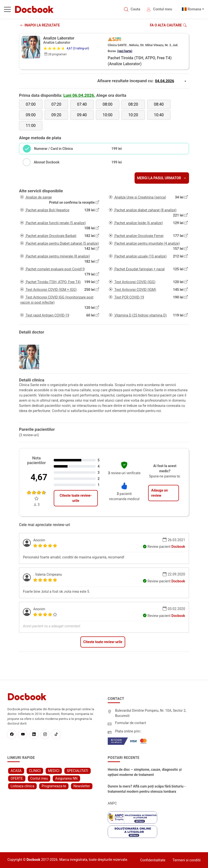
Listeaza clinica (22, 786)
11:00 (31, 126)
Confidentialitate (153, 860)
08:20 (133, 104)
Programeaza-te (54, 786)
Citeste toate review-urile (76, 498)
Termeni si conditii (187, 860)
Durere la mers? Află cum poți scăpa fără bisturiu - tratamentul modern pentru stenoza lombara (147, 789)
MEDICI (54, 771)
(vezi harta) (125, 51)
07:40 (82, 104)
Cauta (135, 9)
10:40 (159, 115)
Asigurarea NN (66, 778)
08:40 (159, 104)
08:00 (107, 104)
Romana (194, 9)
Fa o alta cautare (168, 25)
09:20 (56, 115)
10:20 (133, 115)
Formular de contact (131, 723)
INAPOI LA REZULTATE (40, 25)
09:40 (82, 115)
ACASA (16, 771)
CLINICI (35, 771)
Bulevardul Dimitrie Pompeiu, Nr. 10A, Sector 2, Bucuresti (151, 713)
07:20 (56, 104)
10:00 (107, 115)
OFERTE (17, 778)
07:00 (31, 104)
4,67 (39, 477)
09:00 (31, 115)
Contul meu (163, 9)
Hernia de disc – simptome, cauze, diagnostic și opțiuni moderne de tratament (145, 772)
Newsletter (82, 786)
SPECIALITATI (78, 771)
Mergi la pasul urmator (162, 178)
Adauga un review (159, 493)
